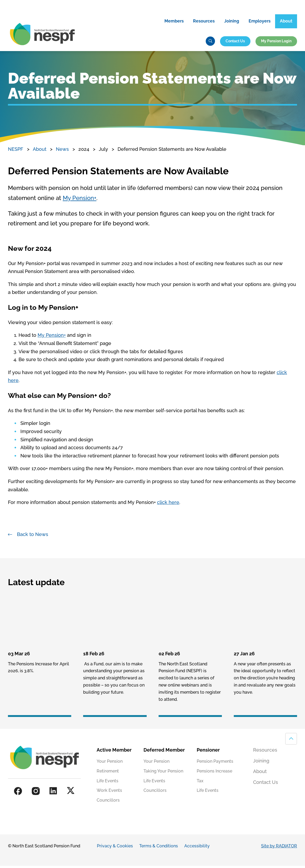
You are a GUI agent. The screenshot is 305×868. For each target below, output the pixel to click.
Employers (260, 23)
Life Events (107, 783)
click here (168, 504)
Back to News (33, 536)
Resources (204, 23)
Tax (200, 783)
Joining (232, 23)
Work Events (109, 793)
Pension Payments (215, 763)
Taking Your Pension (163, 773)
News (62, 151)
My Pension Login (276, 43)
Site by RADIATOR (279, 848)
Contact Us (235, 43)
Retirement (108, 773)
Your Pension (110, 763)
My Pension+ (80, 200)
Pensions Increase (214, 773)
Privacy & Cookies (115, 848)
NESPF (16, 151)
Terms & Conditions (159, 848)
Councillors (108, 803)
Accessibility (197, 848)
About (286, 23)
